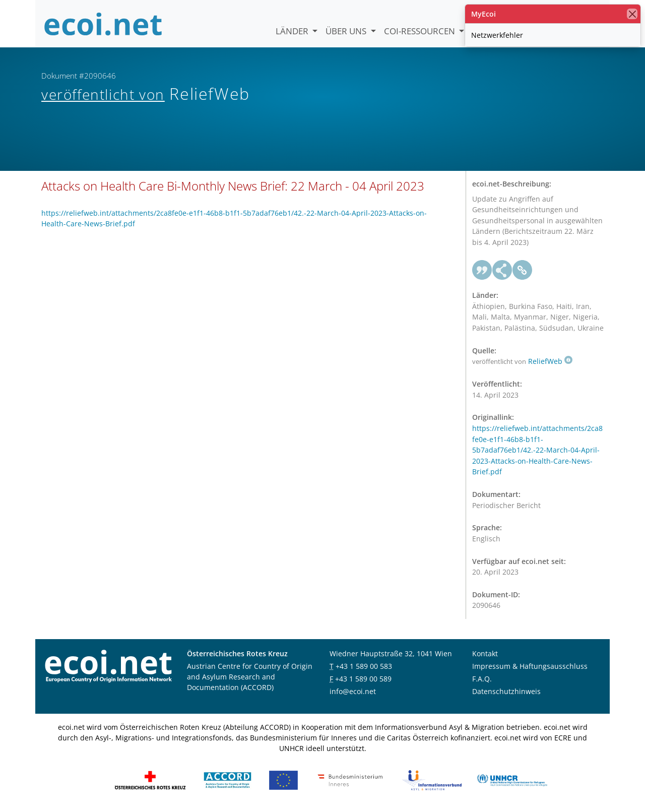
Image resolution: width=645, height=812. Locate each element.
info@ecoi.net (353, 691)
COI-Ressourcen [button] (421, 31)
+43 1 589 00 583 (364, 666)
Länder (293, 31)
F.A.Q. (482, 679)
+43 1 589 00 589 (363, 679)
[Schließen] (632, 14)
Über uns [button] (347, 31)
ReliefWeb (550, 361)
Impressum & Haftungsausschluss (530, 666)
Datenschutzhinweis (506, 691)
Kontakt (485, 653)
